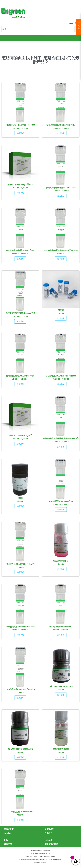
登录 (71, 23)
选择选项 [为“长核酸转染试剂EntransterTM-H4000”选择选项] (20, 133)
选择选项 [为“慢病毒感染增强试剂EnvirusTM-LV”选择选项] (20, 384)
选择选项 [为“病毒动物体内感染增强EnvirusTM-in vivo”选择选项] (61, 259)
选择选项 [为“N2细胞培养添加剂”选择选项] (61, 569)
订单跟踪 (8, 844)
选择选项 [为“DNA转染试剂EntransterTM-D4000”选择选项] (20, 635)
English (8, 833)
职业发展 (48, 840)
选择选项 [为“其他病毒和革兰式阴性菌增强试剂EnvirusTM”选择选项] (61, 447)
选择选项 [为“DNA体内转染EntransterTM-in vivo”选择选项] (20, 698)
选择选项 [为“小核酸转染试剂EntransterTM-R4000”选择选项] (61, 384)
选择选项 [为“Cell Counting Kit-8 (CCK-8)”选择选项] (61, 695)
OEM (6, 840)
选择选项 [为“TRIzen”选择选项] (20, 506)
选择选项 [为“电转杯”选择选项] (61, 318)
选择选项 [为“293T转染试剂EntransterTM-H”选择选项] (20, 820)
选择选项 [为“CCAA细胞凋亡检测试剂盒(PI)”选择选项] (20, 757)
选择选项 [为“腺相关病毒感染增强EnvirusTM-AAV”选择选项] (61, 196)
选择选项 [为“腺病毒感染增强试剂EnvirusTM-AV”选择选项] (20, 259)
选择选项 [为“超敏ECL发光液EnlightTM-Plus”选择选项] (20, 193)
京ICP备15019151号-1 (40, 863)
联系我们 (48, 833)
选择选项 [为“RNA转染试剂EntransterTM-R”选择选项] (61, 509)
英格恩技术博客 (51, 844)
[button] (40, 38)
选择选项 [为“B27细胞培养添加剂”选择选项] (61, 757)
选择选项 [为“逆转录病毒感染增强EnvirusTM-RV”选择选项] (61, 133)
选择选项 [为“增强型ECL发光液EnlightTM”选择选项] (20, 444)
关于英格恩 (49, 829)
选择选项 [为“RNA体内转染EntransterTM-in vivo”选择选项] (20, 572)
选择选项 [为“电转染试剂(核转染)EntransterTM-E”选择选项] (20, 321)
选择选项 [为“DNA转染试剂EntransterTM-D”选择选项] (61, 635)
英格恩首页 (9, 829)
